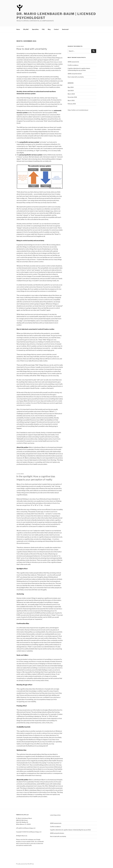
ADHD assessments (73, 62)
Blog (49, 29)
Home (18, 29)
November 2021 (72, 97)
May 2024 (71, 87)
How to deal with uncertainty (32, 49)
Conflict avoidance (73, 65)
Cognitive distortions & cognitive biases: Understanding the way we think (70, 830)
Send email (65, 29)
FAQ (43, 29)
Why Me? (26, 29)
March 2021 (71, 100)
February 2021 (72, 104)
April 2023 (71, 91)
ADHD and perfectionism (75, 74)
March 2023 (71, 94)
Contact (56, 29)
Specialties (35, 29)
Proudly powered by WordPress (25, 864)
